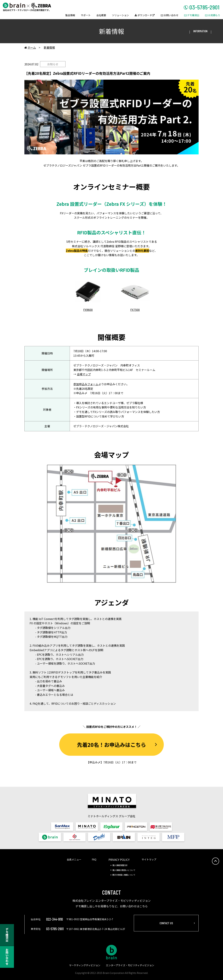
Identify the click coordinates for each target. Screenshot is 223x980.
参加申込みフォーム (86, 384)
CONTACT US (166, 923)
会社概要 (101, 15)
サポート (86, 15)
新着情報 (49, 47)
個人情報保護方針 (120, 865)
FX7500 (135, 310)
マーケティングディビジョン (85, 965)
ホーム (30, 48)
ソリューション (120, 15)
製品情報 (70, 15)
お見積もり (213, 15)
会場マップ (84, 374)
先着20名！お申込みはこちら (111, 745)
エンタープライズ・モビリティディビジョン (130, 965)
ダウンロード (145, 15)
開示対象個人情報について (124, 875)
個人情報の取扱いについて (124, 870)
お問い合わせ (170, 15)
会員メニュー (74, 859)
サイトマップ (149, 859)
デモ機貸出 (192, 15)
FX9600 (88, 310)
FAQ (94, 859)
